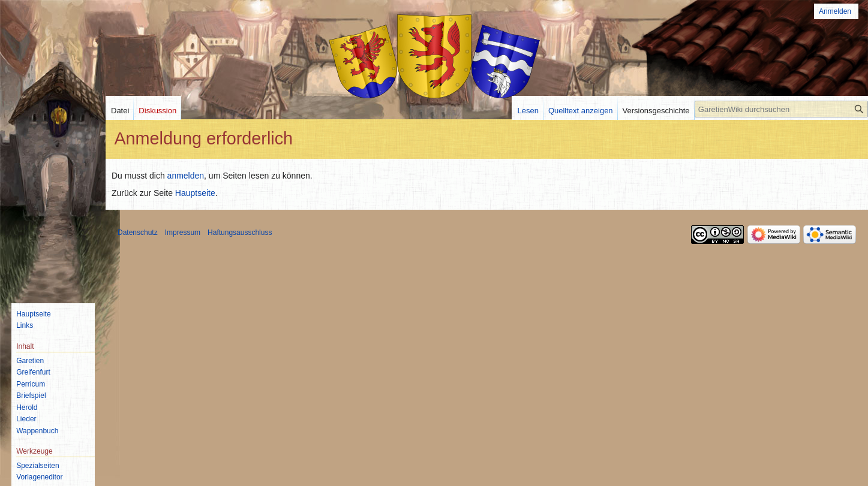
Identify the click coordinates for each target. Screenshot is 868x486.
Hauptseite (195, 193)
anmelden (186, 176)
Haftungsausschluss (240, 233)
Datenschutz (138, 233)
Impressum (183, 233)
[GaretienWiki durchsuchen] (781, 109)
